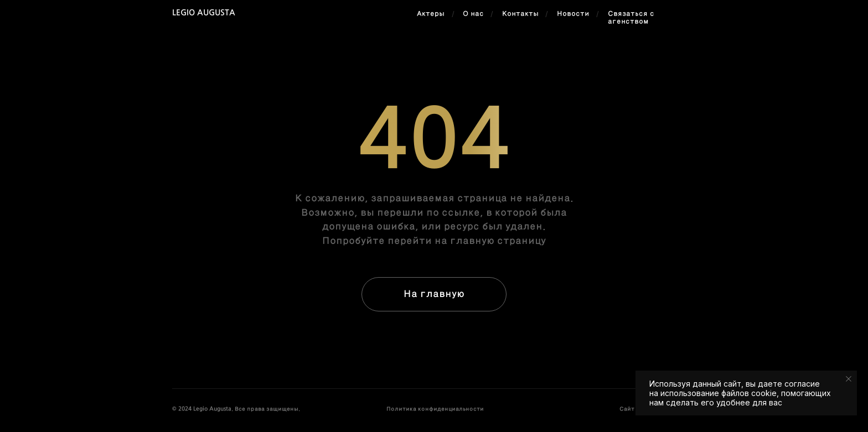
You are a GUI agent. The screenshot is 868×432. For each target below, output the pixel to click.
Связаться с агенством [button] (631, 18)
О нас (473, 14)
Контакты (520, 14)
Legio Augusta (204, 13)
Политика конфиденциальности (435, 409)
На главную (434, 294)
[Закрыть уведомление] (849, 379)
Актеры (431, 14)
